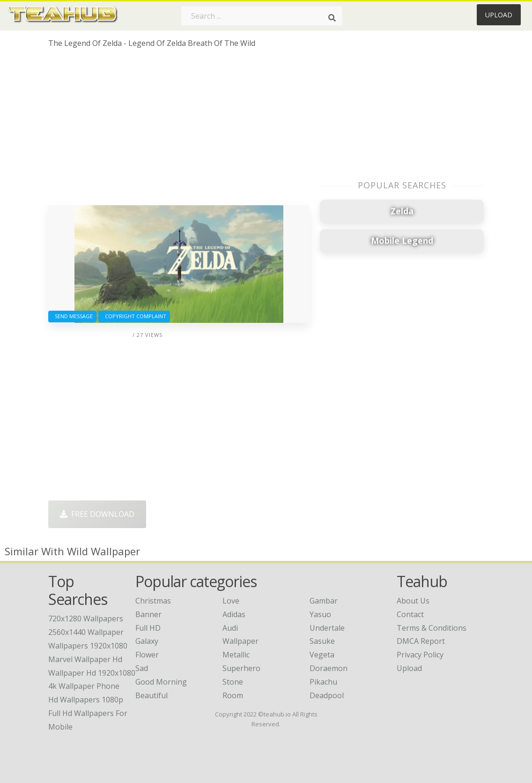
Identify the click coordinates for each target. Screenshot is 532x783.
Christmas (153, 601)
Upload (499, 15)
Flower (147, 655)
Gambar (324, 601)
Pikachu (323, 682)
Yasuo (320, 614)
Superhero (241, 668)
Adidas (234, 614)
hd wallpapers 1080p (86, 700)
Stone (233, 682)
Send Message (72, 316)
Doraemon (329, 668)
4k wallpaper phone (84, 686)
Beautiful (151, 695)
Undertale (327, 628)
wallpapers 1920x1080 (88, 646)
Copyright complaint (134, 316)
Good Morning (161, 682)
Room (233, 695)
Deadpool (327, 695)
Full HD (148, 628)
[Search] (332, 18)
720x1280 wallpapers (86, 619)
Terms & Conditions (432, 628)
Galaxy (147, 641)
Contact (410, 614)
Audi (230, 628)
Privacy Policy (420, 655)
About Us (413, 601)
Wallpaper (240, 641)
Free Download (97, 514)
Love (231, 601)
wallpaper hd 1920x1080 (92, 673)
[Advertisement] (179, 130)
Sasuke (322, 641)
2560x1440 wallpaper (86, 632)
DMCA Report (421, 641)
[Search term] (262, 16)
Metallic (236, 655)
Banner (148, 614)
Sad (142, 668)
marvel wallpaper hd (85, 659)
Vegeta (322, 655)
